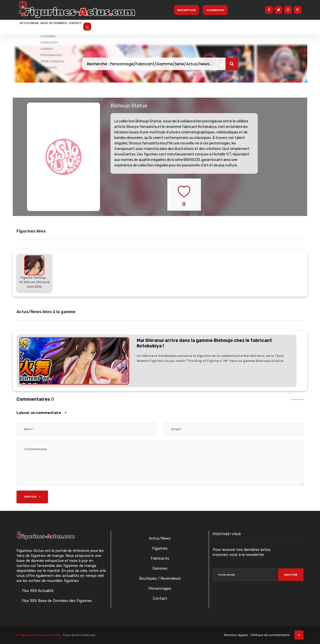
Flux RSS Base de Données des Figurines (56, 601)
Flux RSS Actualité (37, 591)
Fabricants (160, 558)
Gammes (160, 568)
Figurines (160, 548)
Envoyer (32, 497)
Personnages (160, 588)
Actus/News (35, 27)
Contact (106, 27)
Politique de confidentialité (270, 635)
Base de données (72, 27)
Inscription (186, 10)
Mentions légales (236, 635)
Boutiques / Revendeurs (160, 578)
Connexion (215, 10)
